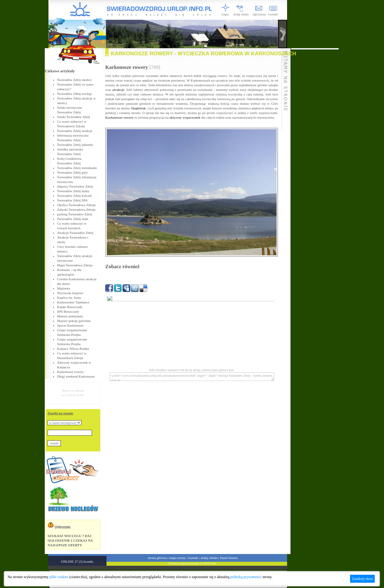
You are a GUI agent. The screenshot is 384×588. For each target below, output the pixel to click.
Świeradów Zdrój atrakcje (75, 131)
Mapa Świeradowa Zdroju (75, 265)
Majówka (64, 288)
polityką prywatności (246, 577)
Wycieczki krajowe (70, 293)
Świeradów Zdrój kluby (73, 191)
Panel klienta (229, 558)
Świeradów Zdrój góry (73, 172)
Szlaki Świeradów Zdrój (74, 117)
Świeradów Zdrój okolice (74, 80)
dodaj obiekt (209, 558)
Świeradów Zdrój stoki (73, 219)
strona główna (157, 558)
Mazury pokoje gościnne (74, 321)
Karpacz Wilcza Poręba (73, 349)
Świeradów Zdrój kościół (74, 196)
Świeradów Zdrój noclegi (74, 94)
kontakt (193, 558)
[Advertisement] (315, 142)
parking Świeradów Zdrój (75, 214)
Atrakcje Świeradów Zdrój (75, 233)
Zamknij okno (362, 579)
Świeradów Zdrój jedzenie (75, 145)
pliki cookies (59, 577)
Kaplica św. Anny (69, 298)
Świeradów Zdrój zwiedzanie (77, 168)
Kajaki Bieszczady (70, 307)
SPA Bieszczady (68, 311)
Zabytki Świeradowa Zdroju (76, 209)
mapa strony (177, 558)
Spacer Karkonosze (70, 325)
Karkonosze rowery (70, 372)
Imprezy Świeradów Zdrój (75, 186)
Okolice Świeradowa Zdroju (76, 205)
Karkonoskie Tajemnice (73, 302)
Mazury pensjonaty (70, 316)
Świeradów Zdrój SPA (72, 200)
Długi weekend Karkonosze (76, 376)
